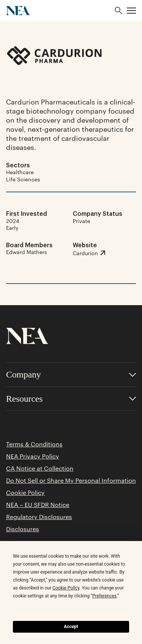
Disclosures (23, 529)
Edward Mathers (27, 252)
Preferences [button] (105, 596)
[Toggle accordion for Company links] (71, 375)
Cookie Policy (25, 493)
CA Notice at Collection (40, 468)
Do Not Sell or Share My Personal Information (71, 480)
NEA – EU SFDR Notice (38, 505)
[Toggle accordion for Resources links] (71, 399)
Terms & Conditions (34, 444)
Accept (71, 627)
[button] (131, 11)
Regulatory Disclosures (39, 517)
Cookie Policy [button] (66, 588)
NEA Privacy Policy (33, 456)
